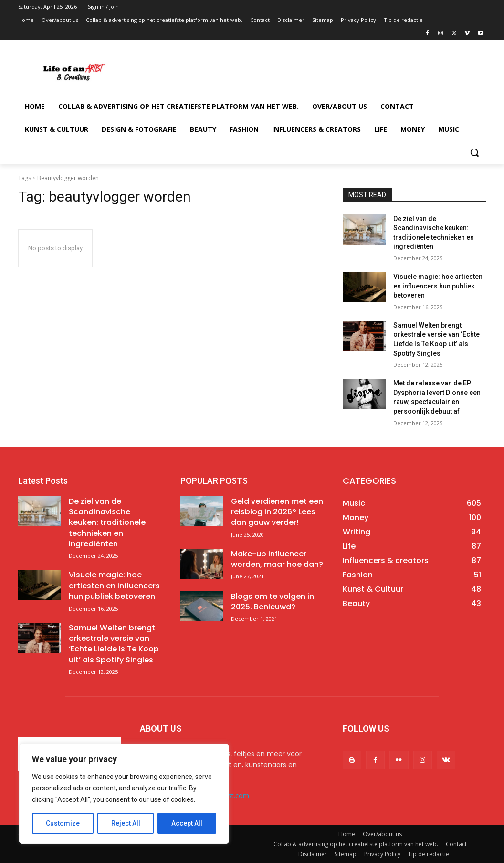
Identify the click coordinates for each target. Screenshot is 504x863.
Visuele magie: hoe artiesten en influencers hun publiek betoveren (438, 286)
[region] (124, 794)
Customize (63, 823)
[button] (474, 152)
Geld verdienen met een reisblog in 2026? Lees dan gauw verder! (277, 512)
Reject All (126, 823)
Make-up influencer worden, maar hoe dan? (277, 559)
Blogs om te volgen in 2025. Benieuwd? (273, 602)
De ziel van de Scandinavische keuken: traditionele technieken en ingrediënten (107, 523)
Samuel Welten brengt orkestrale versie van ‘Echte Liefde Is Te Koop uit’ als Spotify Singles (114, 644)
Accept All (187, 823)
